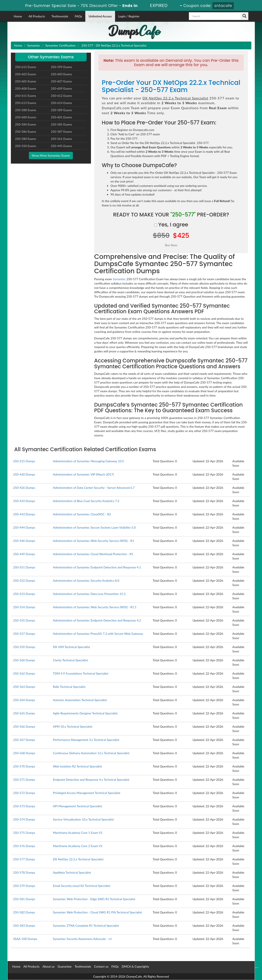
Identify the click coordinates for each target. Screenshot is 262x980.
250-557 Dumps (24, 634)
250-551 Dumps (24, 567)
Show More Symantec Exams (51, 155)
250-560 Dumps (24, 660)
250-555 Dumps (24, 620)
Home (18, 16)
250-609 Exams (61, 88)
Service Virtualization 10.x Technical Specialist (83, 819)
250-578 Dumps (24, 872)
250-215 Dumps (24, 461)
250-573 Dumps (24, 806)
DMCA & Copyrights (135, 966)
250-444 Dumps (24, 527)
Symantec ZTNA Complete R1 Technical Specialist (86, 926)
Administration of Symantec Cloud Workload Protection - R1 (93, 554)
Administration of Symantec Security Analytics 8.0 (86, 580)
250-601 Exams (61, 117)
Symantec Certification (61, 45)
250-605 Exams (26, 81)
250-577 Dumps (24, 859)
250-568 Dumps (24, 753)
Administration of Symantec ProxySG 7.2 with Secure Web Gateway (98, 634)
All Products (37, 16)
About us (49, 966)
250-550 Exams (26, 146)
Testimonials (60, 16)
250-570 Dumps (24, 766)
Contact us (101, 966)
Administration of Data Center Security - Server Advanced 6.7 (94, 488)
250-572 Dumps (24, 793)
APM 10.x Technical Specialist (73, 726)
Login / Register (129, 16)
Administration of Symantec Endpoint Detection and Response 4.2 (97, 620)
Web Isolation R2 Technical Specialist (77, 766)
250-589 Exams (61, 110)
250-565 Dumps (24, 713)
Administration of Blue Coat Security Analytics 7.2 (86, 501)
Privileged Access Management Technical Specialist (87, 793)
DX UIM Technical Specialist (72, 647)
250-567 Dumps (24, 740)
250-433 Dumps (24, 501)
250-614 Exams (61, 103)
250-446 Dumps (24, 541)
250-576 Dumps (24, 846)
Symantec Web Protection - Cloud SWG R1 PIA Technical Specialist (97, 912)
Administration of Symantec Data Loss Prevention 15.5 (89, 594)
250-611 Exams (26, 96)
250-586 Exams (26, 132)
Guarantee (64, 966)
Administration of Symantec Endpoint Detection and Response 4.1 (97, 567)
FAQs (78, 16)
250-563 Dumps (24, 687)
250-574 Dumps (24, 819)
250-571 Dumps (24, 780)
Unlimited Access (100, 16)
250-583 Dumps (24, 926)
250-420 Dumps (24, 474)
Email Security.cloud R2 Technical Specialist (82, 886)
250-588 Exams (26, 110)
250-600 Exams (26, 117)
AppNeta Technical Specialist (72, 872)
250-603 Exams (61, 74)
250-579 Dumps (24, 886)
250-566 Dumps (24, 726)
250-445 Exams (61, 146)
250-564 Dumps (24, 700)
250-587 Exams (61, 132)
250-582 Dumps (24, 912)
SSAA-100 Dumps (25, 939)
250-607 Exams (61, 81)
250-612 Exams (61, 96)
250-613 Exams (26, 103)
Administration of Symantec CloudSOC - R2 (82, 514)
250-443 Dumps (24, 514)
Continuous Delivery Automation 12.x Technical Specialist (91, 753)
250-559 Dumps (24, 647)
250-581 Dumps (24, 899)
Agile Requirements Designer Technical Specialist (85, 713)
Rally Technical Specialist (69, 687)
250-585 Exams (61, 124)
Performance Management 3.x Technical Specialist (86, 740)
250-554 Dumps (24, 607)
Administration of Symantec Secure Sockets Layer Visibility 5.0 (94, 527)
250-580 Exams (26, 139)
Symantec (34, 45)
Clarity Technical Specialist (70, 660)
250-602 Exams (26, 74)
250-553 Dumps (24, 594)
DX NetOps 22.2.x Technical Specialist (78, 859)
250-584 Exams (26, 124)
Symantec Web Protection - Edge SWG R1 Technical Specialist (94, 899)
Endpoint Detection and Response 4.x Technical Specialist (91, 780)
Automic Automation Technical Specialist (80, 700)
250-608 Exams (26, 88)
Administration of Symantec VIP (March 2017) (83, 474)
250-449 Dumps (24, 554)
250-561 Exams (61, 139)
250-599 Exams (61, 67)
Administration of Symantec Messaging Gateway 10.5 (88, 461)
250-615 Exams (26, 67)
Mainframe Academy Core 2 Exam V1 (78, 846)
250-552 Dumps (24, 580)
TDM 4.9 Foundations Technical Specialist (81, 673)
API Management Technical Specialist (78, 806)
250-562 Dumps (24, 673)
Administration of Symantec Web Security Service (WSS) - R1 (94, 541)
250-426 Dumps (24, 488)
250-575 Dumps (24, 833)
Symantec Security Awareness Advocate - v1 (82, 939)
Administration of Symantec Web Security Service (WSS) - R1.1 (95, 607)
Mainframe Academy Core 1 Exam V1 (78, 833)
